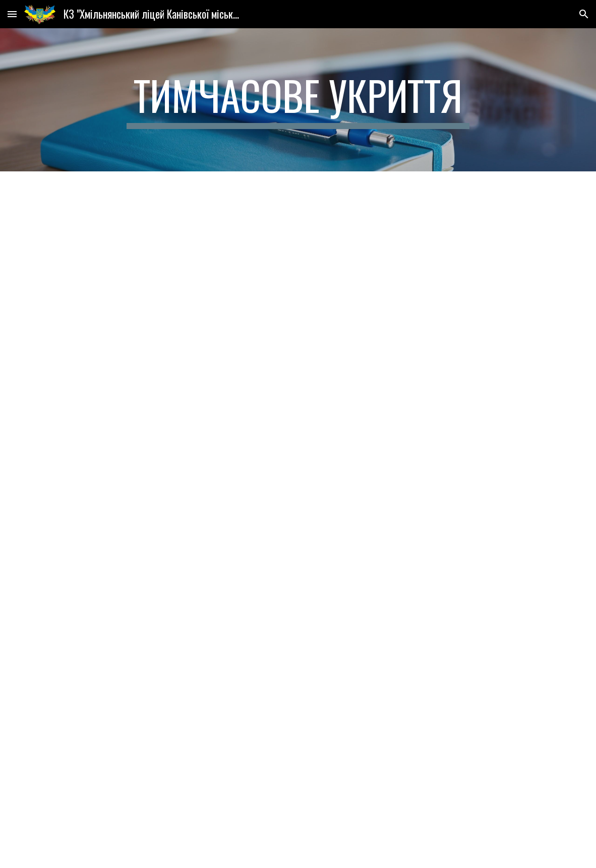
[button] (12, 14)
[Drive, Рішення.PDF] (298, 347)
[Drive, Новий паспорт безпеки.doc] (298, 695)
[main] (298, 100)
